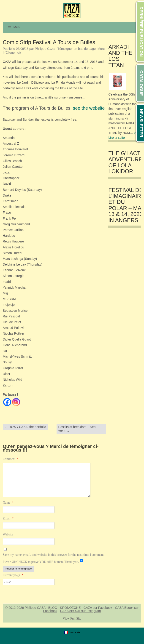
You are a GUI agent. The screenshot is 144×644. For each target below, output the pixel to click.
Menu (14, 27)
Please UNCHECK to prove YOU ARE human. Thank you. (41, 562)
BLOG (53, 608)
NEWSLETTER (141, 123)
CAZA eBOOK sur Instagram (80, 611)
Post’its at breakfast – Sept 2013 (77, 429)
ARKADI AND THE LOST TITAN (120, 56)
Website (8, 534)
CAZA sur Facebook (98, 608)
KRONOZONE (70, 608)
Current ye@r (13, 575)
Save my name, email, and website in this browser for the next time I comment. (54, 555)
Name (8, 503)
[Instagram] (16, 402)
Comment (11, 459)
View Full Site (72, 619)
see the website (89, 108)
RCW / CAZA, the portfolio (25, 427)
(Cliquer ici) (13, 53)
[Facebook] (7, 402)
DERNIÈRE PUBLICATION (141, 32)
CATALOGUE (141, 83)
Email (8, 518)
